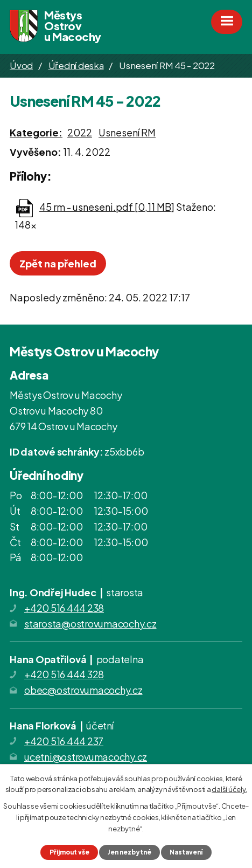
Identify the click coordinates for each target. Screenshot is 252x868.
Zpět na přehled (58, 263)
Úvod (21, 65)
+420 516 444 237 (64, 741)
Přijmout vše (69, 852)
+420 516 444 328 (64, 674)
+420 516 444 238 (64, 608)
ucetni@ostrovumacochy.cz (86, 757)
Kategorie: (36, 132)
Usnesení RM (127, 132)
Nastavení (186, 852)
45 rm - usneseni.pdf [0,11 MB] (107, 207)
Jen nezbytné (129, 852)
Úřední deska (76, 65)
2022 (80, 132)
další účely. (229, 789)
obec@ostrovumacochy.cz (83, 690)
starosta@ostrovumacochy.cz (90, 624)
